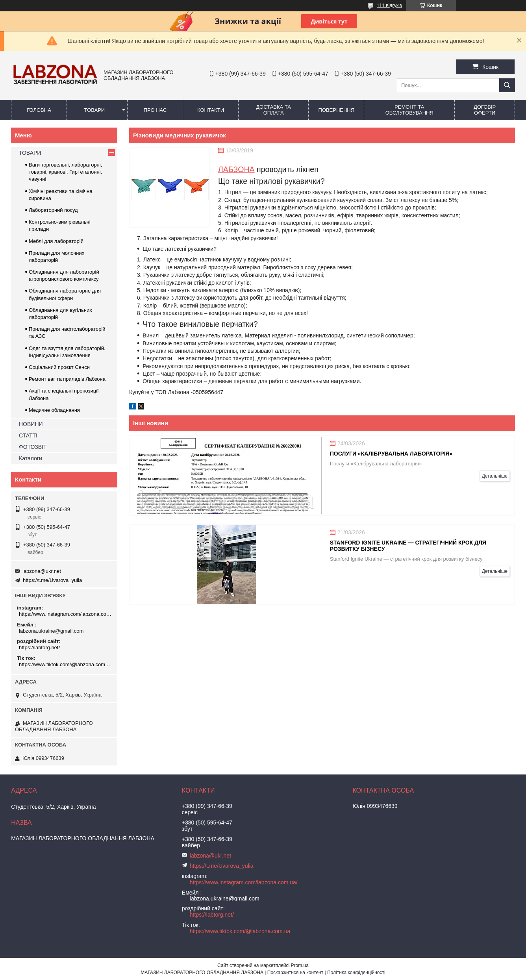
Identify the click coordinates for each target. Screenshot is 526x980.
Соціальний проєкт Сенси (59, 367)
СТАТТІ (28, 435)
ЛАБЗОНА (236, 169)
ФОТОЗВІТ (33, 447)
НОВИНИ (31, 424)
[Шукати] (507, 85)
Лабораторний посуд (53, 210)
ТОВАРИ (94, 110)
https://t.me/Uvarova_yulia (52, 580)
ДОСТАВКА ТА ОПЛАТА (273, 110)
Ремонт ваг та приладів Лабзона (67, 379)
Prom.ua (300, 965)
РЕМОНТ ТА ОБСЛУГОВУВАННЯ (409, 110)
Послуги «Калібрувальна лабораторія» (391, 454)
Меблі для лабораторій (56, 241)
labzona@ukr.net (42, 571)
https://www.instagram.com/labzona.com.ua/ (65, 614)
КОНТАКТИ (211, 110)
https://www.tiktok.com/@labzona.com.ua (65, 664)
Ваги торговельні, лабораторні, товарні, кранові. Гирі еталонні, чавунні (65, 172)
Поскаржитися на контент (295, 973)
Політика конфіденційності (356, 973)
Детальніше (495, 476)
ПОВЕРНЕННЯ (336, 110)
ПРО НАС (155, 110)
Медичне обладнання (54, 410)
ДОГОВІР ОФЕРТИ (485, 110)
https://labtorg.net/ (39, 647)
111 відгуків (389, 6)
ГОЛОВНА (39, 110)
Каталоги (31, 458)
